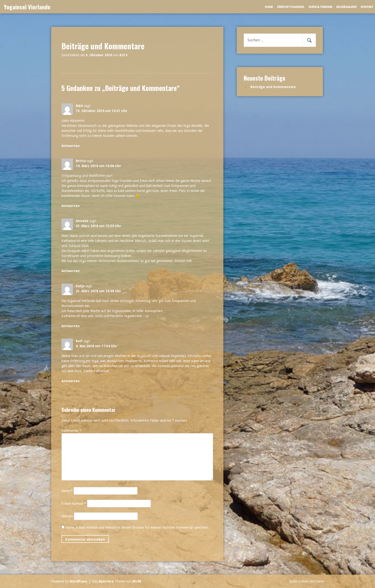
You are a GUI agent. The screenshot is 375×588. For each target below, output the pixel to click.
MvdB (137, 581)
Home (269, 7)
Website (67, 516)
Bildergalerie (346, 7)
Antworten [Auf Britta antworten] (71, 206)
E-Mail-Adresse (74, 504)
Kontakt (367, 7)
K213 (124, 55)
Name (67, 491)
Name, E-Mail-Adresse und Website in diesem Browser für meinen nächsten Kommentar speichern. (137, 527)
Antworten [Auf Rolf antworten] (71, 381)
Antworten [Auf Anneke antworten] (71, 271)
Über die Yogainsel (291, 7)
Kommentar (71, 431)
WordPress (78, 581)
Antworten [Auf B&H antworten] (71, 146)
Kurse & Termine (320, 7)
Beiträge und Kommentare (273, 87)
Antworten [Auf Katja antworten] (71, 326)
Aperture (106, 581)
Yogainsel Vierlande (27, 7)
